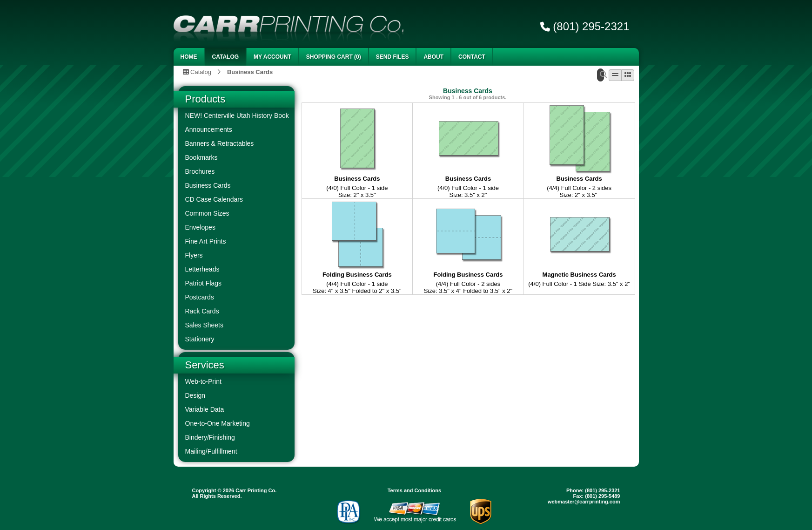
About (433, 57)
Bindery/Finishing (210, 437)
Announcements (209, 129)
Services (205, 365)
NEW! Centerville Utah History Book (237, 116)
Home (189, 57)
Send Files (393, 57)
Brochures (200, 171)
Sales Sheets (205, 325)
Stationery (200, 339)
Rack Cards (202, 311)
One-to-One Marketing (218, 423)
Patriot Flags (204, 283)
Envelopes (200, 227)
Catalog (226, 57)
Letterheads (202, 269)
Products (205, 99)
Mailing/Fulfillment (211, 451)
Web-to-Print (203, 381)
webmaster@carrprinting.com (584, 502)
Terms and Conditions (414, 490)
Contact (472, 57)
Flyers (194, 255)
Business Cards (250, 72)
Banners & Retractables (220, 143)
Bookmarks (201, 157)
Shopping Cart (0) (334, 57)
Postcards (200, 297)
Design (195, 395)
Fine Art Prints (206, 241)
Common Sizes (207, 213)
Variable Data (205, 409)
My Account (272, 57)
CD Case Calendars (214, 199)
